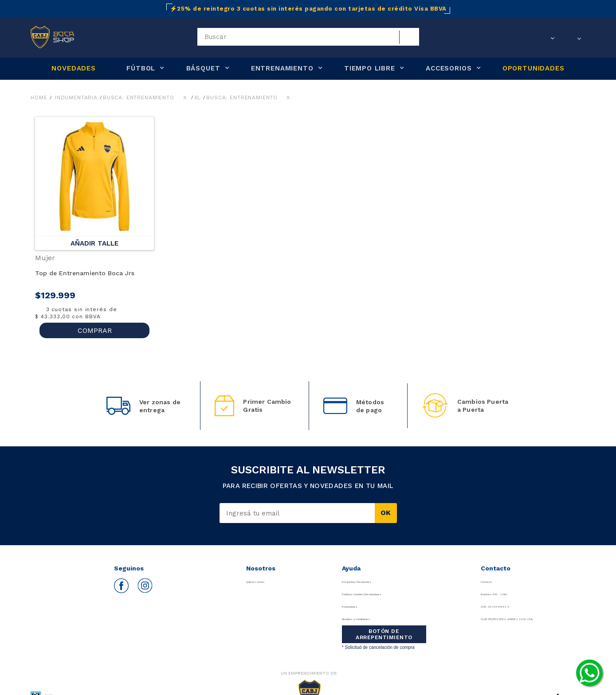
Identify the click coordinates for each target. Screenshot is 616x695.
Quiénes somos (261, 582)
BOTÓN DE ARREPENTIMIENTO (380, 634)
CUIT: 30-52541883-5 (474, 607)
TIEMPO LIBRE (370, 68)
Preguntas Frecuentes (369, 582)
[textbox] (308, 37)
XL (198, 98)
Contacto (457, 582)
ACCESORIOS (449, 68)
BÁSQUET (203, 68)
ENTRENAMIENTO (282, 68)
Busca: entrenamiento (139, 98)
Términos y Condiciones (373, 619)
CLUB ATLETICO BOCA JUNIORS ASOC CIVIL (507, 619)
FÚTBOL (141, 68)
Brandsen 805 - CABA (475, 594)
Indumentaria (76, 98)
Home (39, 98)
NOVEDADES (73, 68)
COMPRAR (95, 330)
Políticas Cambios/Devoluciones (384, 594)
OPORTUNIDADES (534, 68)
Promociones (356, 607)
